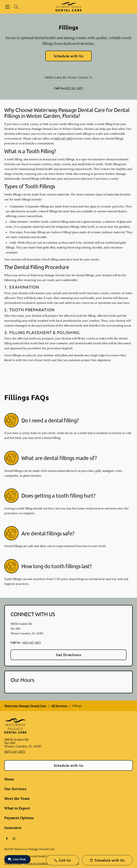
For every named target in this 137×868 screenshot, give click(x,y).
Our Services (15, 789)
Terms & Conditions (37, 863)
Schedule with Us (69, 56)
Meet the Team (17, 798)
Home (9, 779)
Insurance (13, 828)
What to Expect (17, 808)
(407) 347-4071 (74, 88)
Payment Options (19, 818)
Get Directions (69, 655)
